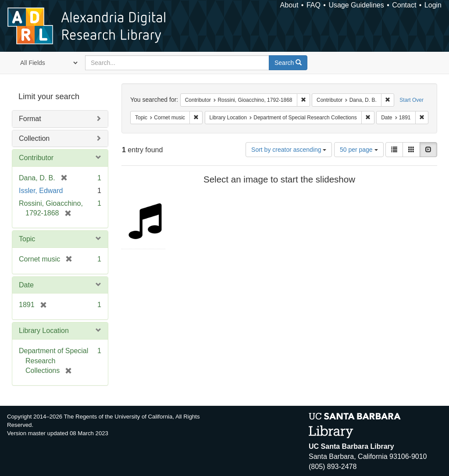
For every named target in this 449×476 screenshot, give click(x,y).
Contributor (36, 158)
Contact (404, 5)
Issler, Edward (41, 191)
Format (30, 119)
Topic (27, 239)
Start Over (412, 100)
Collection (34, 138)
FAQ (314, 5)
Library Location (44, 331)
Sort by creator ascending (289, 150)
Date (26, 285)
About (289, 5)
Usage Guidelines (356, 5)
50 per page (359, 150)
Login (433, 5)
